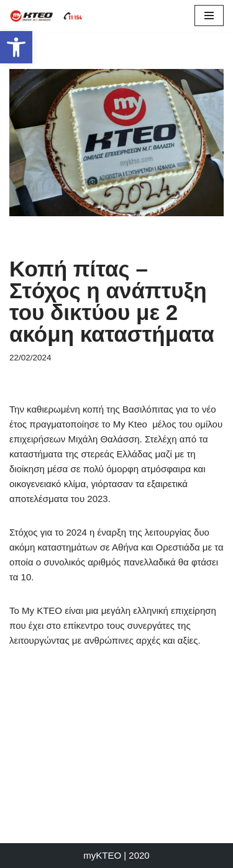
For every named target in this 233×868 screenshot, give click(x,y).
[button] (16, 47)
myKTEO (102, 855)
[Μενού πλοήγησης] (209, 16)
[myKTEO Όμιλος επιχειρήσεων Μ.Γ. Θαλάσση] (47, 16)
